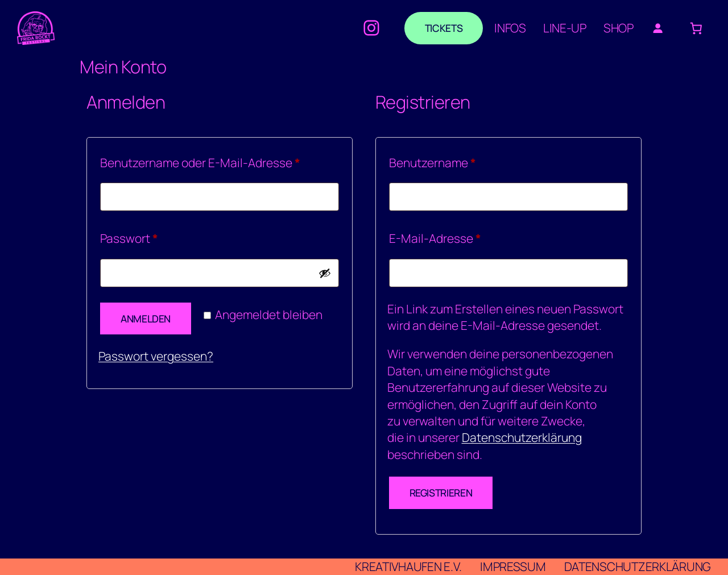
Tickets (444, 28)
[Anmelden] (657, 28)
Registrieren (441, 493)
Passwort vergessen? (156, 356)
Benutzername (463, 161)
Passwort (160, 236)
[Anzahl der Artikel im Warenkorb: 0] (696, 28)
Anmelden (146, 318)
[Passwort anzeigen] (325, 273)
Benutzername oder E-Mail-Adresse (220, 161)
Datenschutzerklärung (522, 437)
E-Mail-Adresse (466, 236)
